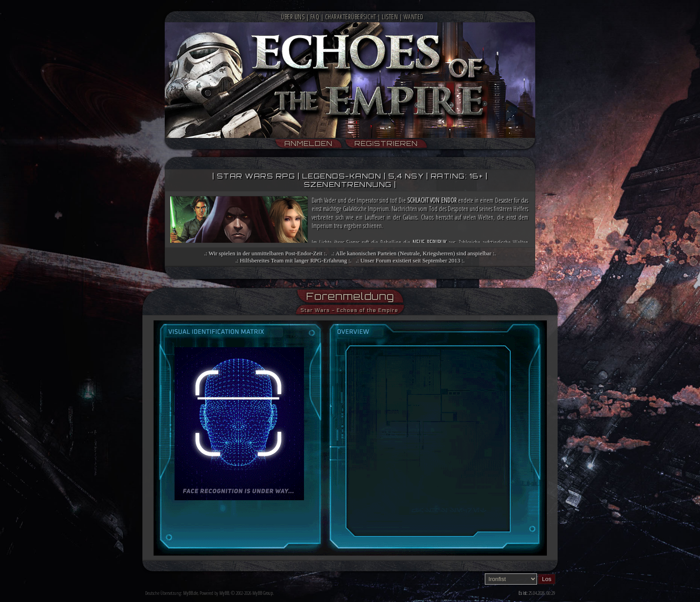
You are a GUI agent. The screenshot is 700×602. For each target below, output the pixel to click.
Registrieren (386, 143)
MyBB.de (190, 593)
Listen (390, 17)
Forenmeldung (350, 296)
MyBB (224, 593)
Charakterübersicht (351, 17)
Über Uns (293, 17)
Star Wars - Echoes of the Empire (349, 310)
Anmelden (308, 143)
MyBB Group (262, 593)
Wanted (414, 17)
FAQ (315, 17)
